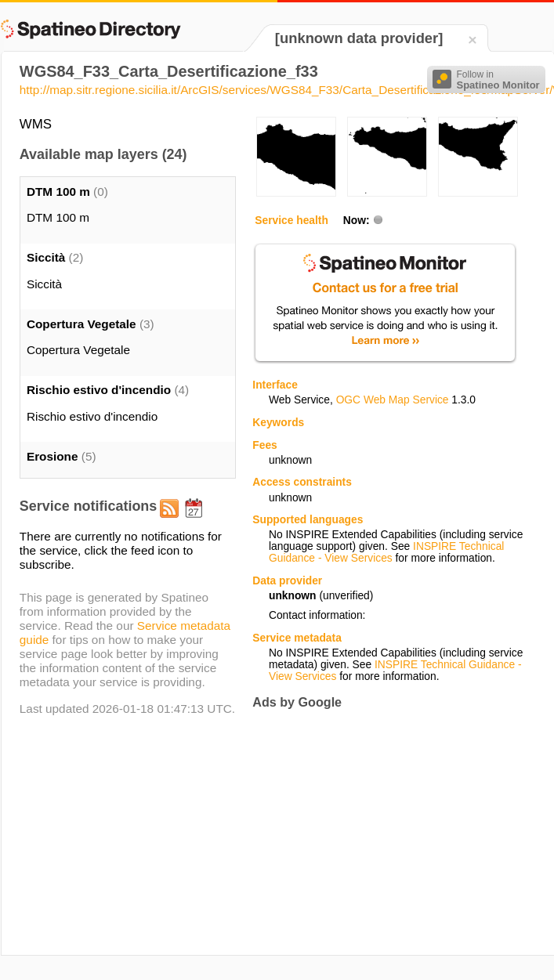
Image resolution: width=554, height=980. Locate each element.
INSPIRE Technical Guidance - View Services (386, 552)
